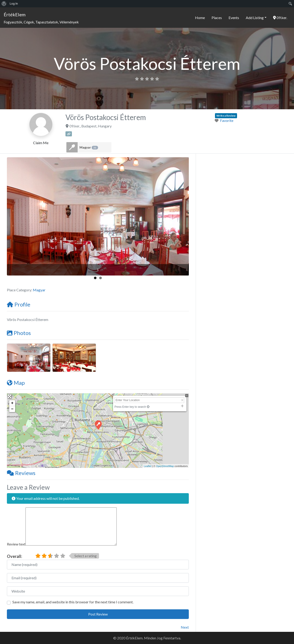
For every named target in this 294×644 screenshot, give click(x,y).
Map (16, 383)
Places (217, 18)
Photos (19, 333)
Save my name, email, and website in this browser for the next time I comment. (73, 602)
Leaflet (148, 466)
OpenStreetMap (165, 466)
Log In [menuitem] (14, 4)
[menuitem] (4, 4)
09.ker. (280, 18)
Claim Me (41, 143)
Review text (16, 544)
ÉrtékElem (15, 14)
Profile (19, 304)
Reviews (21, 473)
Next (185, 627)
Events (234, 18)
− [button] (12, 409)
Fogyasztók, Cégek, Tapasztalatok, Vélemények (41, 22)
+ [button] (12, 403)
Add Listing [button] (255, 18)
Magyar (89, 147)
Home (200, 18)
